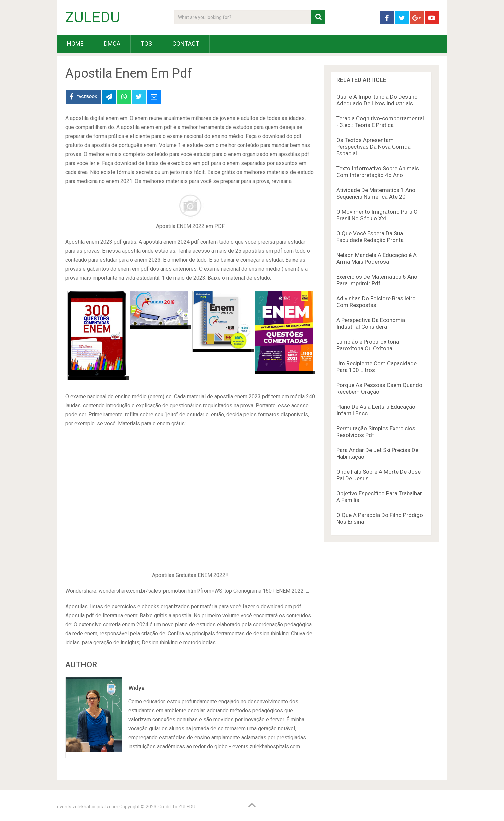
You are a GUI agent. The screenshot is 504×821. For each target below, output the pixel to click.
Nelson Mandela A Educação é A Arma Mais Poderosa (376, 258)
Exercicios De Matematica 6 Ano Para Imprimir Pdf (377, 280)
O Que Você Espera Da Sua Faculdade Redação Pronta (370, 237)
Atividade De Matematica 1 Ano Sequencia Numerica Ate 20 (376, 193)
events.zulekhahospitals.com (88, 807)
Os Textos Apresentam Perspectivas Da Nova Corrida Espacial (373, 147)
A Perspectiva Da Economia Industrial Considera (371, 323)
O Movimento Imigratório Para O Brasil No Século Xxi (377, 215)
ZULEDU (93, 17)
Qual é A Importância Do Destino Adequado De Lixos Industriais (377, 100)
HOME (75, 43)
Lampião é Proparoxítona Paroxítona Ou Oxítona (368, 345)
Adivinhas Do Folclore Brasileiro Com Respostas (376, 302)
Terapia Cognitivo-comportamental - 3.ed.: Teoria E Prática (380, 122)
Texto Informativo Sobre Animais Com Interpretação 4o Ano (378, 172)
